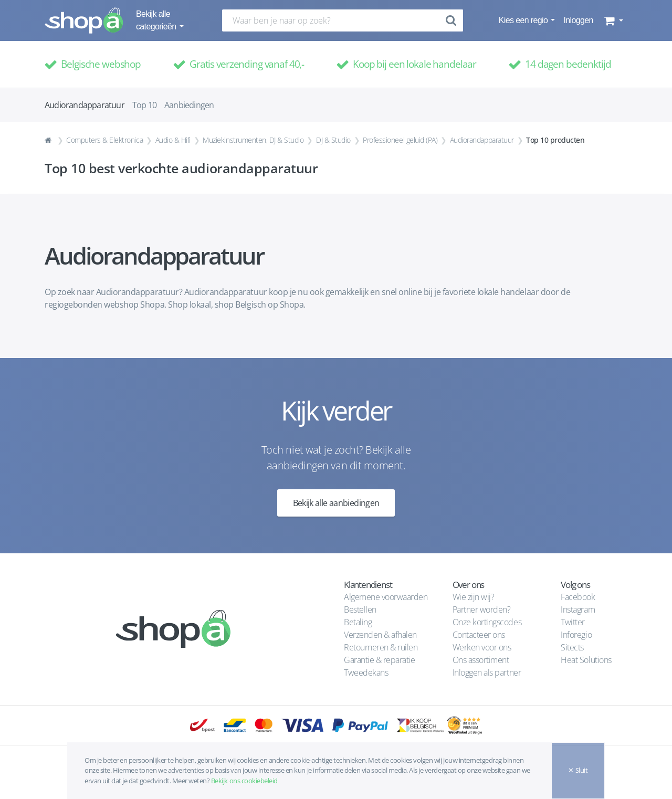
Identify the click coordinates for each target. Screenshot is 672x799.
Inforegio (577, 635)
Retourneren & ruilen (381, 647)
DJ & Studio (333, 140)
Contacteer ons (479, 635)
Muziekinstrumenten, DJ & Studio (253, 140)
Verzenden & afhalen (380, 635)
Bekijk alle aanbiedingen (336, 503)
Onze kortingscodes (487, 622)
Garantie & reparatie (379, 660)
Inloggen (578, 20)
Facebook (578, 597)
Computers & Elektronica (104, 140)
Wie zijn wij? (474, 597)
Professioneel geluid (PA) (400, 140)
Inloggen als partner (487, 672)
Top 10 (144, 105)
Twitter (573, 622)
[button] (612, 20)
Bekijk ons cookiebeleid (244, 781)
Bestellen (360, 609)
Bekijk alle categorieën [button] (157, 20)
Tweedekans (366, 672)
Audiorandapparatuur (482, 140)
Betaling (358, 622)
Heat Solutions (587, 660)
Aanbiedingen (189, 105)
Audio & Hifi (173, 140)
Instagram (578, 609)
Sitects (573, 647)
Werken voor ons (482, 647)
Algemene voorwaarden (386, 597)
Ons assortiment (481, 660)
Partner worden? (482, 609)
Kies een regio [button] (524, 20)
